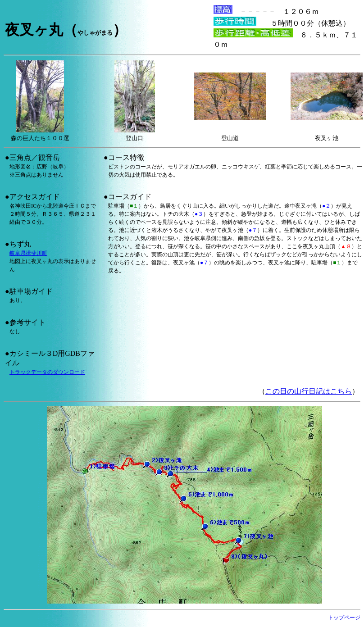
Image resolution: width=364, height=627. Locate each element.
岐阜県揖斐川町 (28, 253)
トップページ (344, 618)
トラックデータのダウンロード (47, 372)
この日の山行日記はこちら (309, 391)
